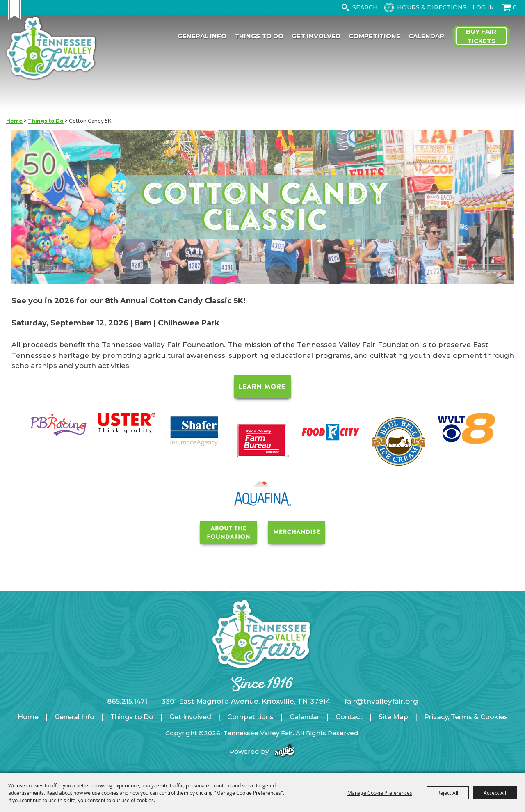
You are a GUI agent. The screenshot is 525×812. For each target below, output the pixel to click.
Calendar (426, 36)
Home (14, 121)
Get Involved (316, 36)
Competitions (374, 36)
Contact (349, 717)
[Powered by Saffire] (284, 751)
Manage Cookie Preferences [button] (380, 793)
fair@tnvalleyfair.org (381, 701)
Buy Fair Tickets (481, 36)
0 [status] (515, 7)
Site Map (393, 717)
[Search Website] (367, 7)
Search (345, 7)
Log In (483, 7)
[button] (263, 209)
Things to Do (259, 36)
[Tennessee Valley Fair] (51, 49)
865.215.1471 (127, 701)
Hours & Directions (432, 7)
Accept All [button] (495, 793)
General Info (202, 36)
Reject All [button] (448, 793)
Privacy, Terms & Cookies (466, 717)
